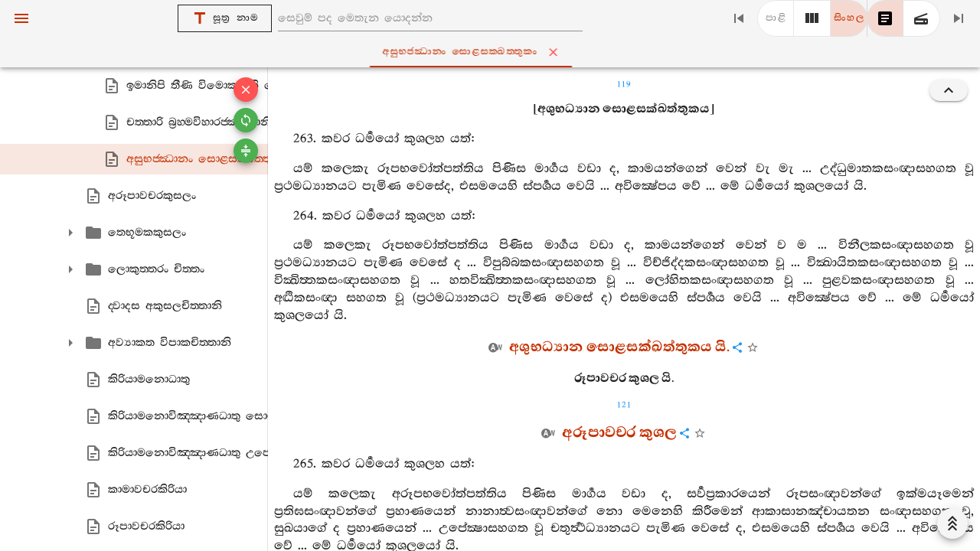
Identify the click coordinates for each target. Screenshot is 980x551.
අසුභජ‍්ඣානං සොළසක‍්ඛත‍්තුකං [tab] (493, 52)
